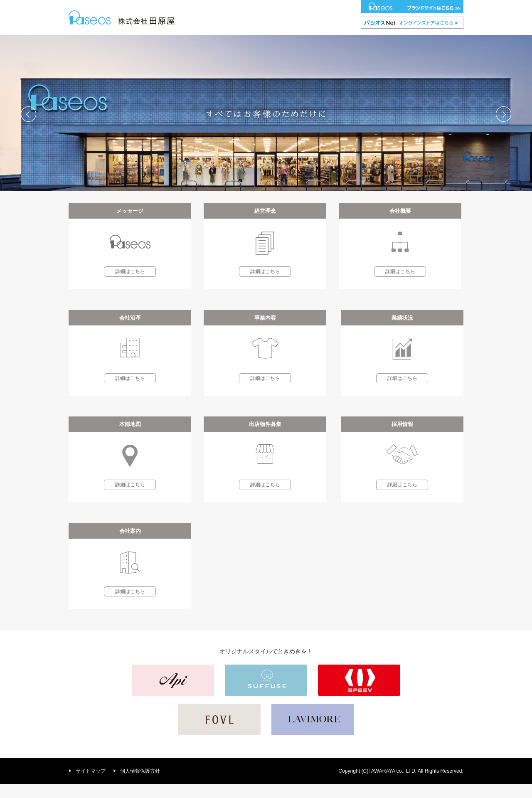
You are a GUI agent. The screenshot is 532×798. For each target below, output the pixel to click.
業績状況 (296, 42)
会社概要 (186, 42)
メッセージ (111, 42)
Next (504, 128)
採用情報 (414, 42)
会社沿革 (223, 42)
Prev (28, 128)
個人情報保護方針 (140, 785)
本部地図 (332, 42)
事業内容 (259, 42)
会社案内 (455, 42)
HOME (75, 42)
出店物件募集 (373, 42)
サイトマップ (91, 785)
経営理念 (150, 42)
